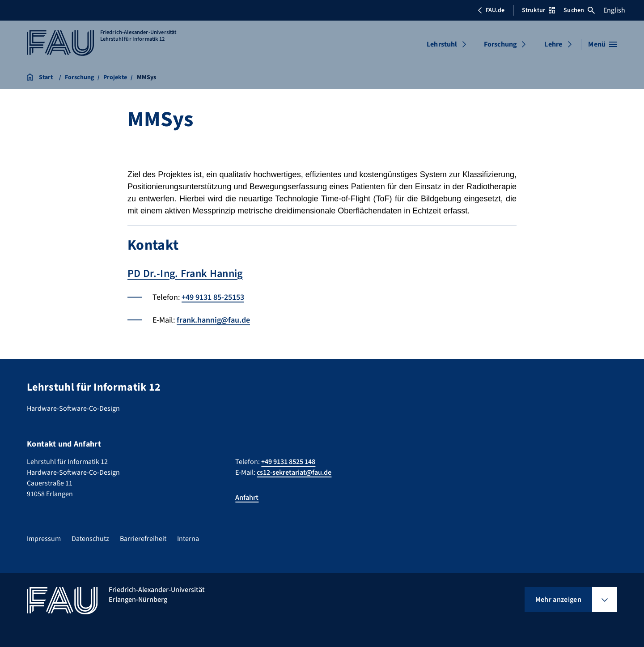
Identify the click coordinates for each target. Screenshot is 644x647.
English (614, 10)
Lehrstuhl (442, 44)
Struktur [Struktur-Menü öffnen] (538, 10)
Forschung (500, 44)
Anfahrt (247, 498)
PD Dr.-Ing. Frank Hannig (185, 274)
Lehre (553, 44)
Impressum (44, 539)
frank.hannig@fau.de (213, 320)
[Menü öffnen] (603, 44)
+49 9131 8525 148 (288, 462)
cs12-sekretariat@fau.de (294, 472)
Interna (188, 539)
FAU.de (491, 10)
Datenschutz (90, 539)
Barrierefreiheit (143, 539)
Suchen (579, 10)
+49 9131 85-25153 (213, 297)
